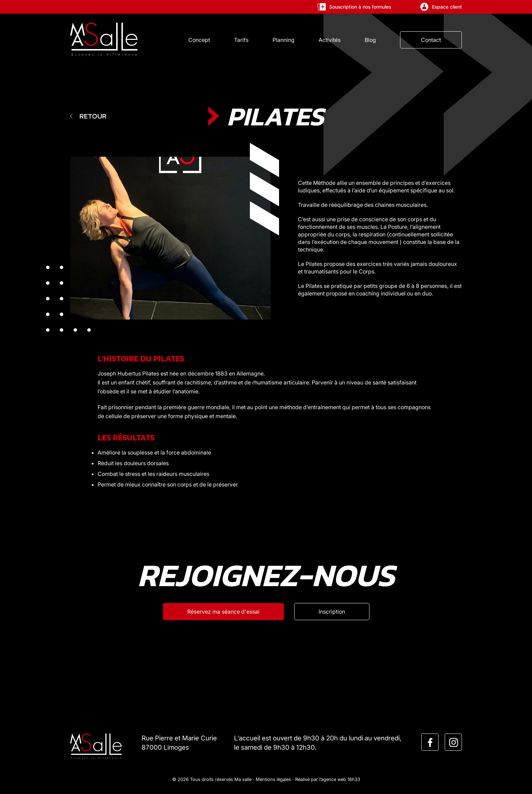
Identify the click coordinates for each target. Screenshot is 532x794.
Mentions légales (273, 779)
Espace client (441, 7)
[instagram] (454, 742)
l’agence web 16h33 (340, 779)
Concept (199, 40)
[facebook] (430, 742)
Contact (431, 40)
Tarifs (241, 40)
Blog (370, 40)
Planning (284, 40)
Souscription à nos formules (354, 7)
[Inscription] (332, 612)
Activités (330, 40)
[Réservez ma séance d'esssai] (223, 612)
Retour (88, 116)
